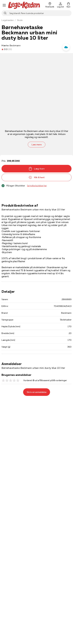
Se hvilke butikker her (37, 186)
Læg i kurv (37, 169)
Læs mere (37, 145)
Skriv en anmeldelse (37, 392)
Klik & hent (37, 177)
